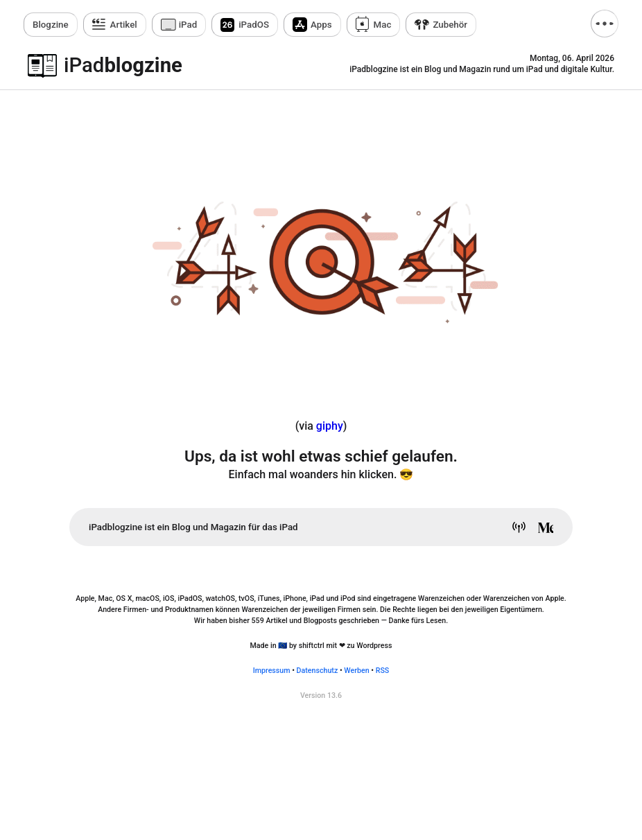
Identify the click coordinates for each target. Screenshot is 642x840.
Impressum (272, 671)
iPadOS (254, 25)
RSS (383, 671)
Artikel (124, 25)
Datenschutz (318, 671)
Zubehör (450, 25)
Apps (321, 25)
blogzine (123, 65)
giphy (330, 426)
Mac (383, 25)
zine (51, 25)
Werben (356, 671)
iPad (188, 25)
